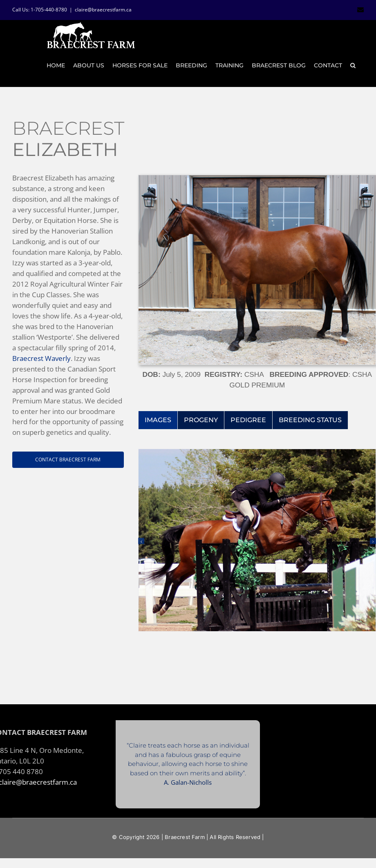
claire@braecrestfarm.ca (103, 10)
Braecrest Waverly (41, 358)
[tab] (158, 420)
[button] (353, 65)
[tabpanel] (257, 549)
